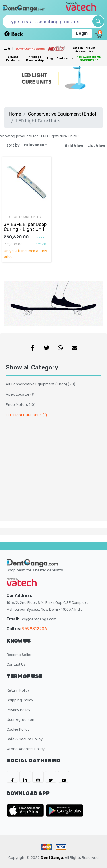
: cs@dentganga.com (38, 619)
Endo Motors (21, 405)
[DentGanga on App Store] (26, 810)
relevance (34, 145)
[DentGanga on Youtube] (64, 777)
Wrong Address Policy (26, 749)
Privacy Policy (18, 710)
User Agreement (21, 720)
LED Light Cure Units (22, 217)
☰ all (8, 48)
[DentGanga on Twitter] (51, 777)
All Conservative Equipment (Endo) (41, 384)
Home (15, 114)
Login (82, 33)
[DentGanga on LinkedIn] (25, 777)
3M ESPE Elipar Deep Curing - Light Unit (25, 227)
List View (96, 146)
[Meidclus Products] (56, 48)
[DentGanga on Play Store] (64, 810)
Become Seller (19, 655)
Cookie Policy (18, 729)
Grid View (74, 146)
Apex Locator (21, 394)
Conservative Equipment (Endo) (62, 114)
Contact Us (65, 59)
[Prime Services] (30, 49)
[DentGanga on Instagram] (38, 777)
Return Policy (18, 690)
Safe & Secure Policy (25, 739)
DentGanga (52, 858)
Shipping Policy (20, 700)
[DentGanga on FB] (12, 777)
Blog (50, 59)
